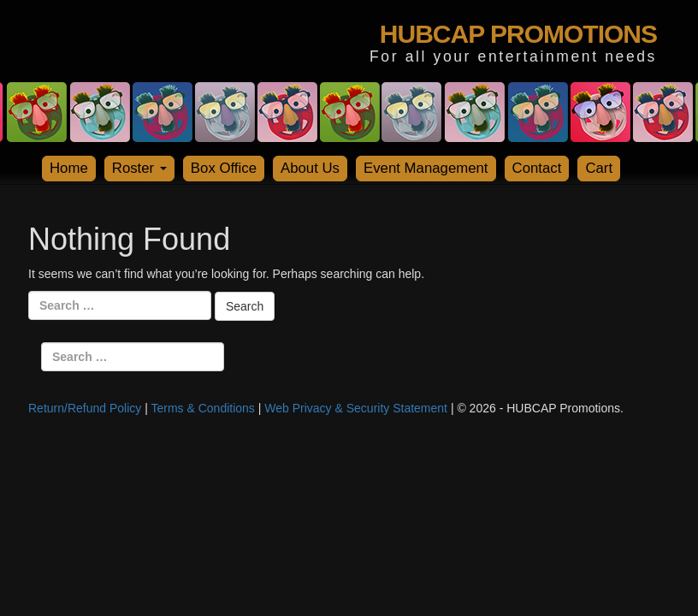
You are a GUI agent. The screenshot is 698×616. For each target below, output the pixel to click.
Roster (139, 168)
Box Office (224, 168)
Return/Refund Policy (85, 408)
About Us (310, 168)
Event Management (426, 168)
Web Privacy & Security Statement (356, 408)
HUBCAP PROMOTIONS (518, 34)
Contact (537, 168)
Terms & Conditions (202, 408)
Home (69, 168)
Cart (599, 168)
